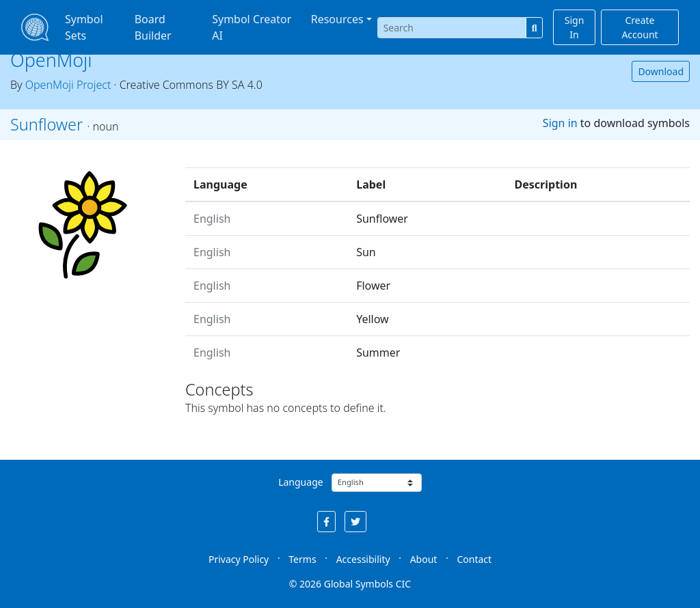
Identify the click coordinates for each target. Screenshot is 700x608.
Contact (474, 559)
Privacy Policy (239, 559)
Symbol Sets (84, 27)
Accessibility (363, 559)
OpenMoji (51, 60)
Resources (337, 19)
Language (300, 482)
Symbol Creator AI (252, 27)
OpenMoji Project (68, 85)
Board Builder (153, 27)
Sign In (575, 27)
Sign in (560, 123)
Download (661, 71)
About (424, 559)
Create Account (640, 27)
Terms (302, 559)
